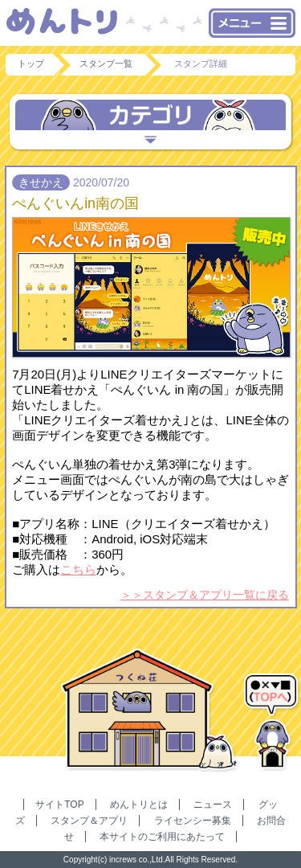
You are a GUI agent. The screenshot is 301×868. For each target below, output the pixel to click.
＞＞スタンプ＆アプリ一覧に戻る (205, 595)
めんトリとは (139, 805)
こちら (78, 569)
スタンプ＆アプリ (89, 821)
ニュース (213, 805)
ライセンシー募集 (193, 821)
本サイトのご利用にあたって (162, 837)
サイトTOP (59, 805)
